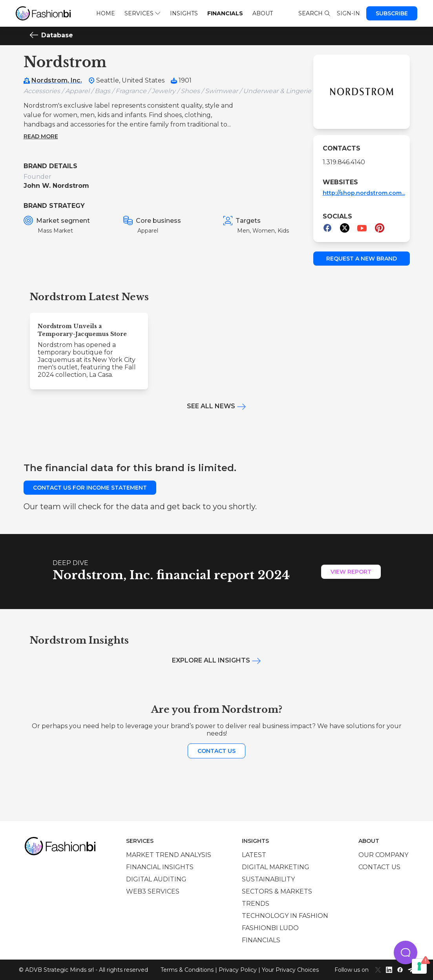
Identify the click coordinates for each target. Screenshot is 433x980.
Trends (256, 904)
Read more (41, 136)
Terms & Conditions (187, 970)
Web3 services (153, 891)
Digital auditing (156, 879)
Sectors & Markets (277, 891)
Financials (225, 13)
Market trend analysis (169, 855)
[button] (406, 952)
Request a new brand (362, 259)
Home (106, 13)
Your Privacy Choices (290, 970)
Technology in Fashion (285, 916)
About (263, 13)
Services (142, 13)
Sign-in (348, 13)
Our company (383, 855)
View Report (351, 572)
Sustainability (268, 879)
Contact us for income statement (90, 488)
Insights (184, 13)
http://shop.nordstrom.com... (364, 193)
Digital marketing (276, 867)
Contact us (216, 751)
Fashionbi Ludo (270, 928)
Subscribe (392, 13)
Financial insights (160, 867)
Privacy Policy (238, 970)
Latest (254, 855)
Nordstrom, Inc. (57, 80)
